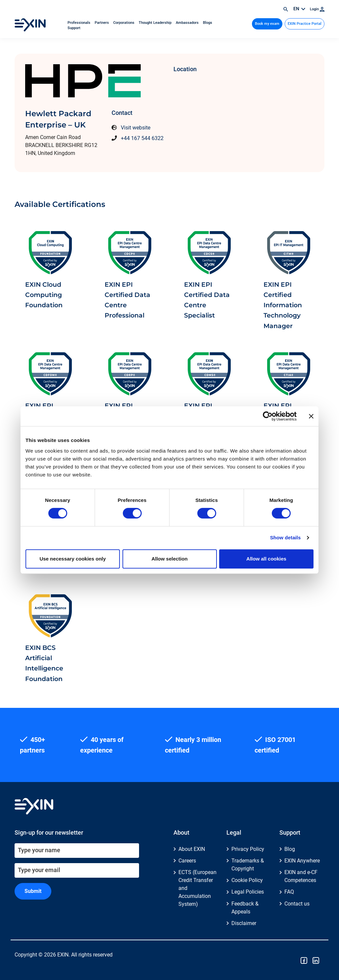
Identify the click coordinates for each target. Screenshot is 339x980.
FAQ (289, 892)
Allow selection (169, 559)
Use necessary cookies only (73, 559)
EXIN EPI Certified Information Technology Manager (283, 305)
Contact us (297, 904)
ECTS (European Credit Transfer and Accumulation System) (197, 888)
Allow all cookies (266, 559)
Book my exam (267, 24)
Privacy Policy (248, 849)
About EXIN (192, 849)
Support (74, 28)
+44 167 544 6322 (142, 138)
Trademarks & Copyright (248, 865)
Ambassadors (188, 23)
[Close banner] (311, 416)
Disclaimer (244, 923)
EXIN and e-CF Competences (301, 876)
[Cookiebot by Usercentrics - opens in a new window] (268, 416)
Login (317, 9)
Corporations (124, 23)
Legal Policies (248, 892)
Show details (286, 538)
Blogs (208, 23)
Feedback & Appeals (245, 908)
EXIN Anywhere (302, 861)
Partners (102, 23)
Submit (33, 891)
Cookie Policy (247, 880)
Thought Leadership (156, 23)
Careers (187, 861)
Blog (290, 849)
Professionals (79, 23)
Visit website (136, 128)
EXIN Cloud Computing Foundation (44, 295)
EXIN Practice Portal (305, 24)
